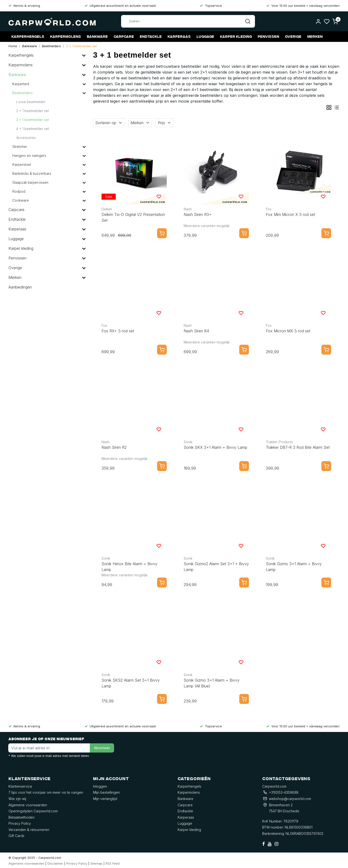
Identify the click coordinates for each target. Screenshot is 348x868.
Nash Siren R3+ (198, 214)
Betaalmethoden (22, 817)
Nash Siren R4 (196, 331)
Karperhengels (28, 36)
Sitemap (96, 864)
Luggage (205, 36)
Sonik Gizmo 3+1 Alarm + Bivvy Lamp (294, 567)
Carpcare (124, 36)
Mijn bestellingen (106, 792)
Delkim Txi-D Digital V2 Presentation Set (133, 217)
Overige (293, 36)
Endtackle (151, 36)
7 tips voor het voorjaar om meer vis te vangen (46, 792)
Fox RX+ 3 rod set (118, 331)
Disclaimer (55, 864)
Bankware (97, 36)
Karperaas (179, 36)
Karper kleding (236, 36)
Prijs (165, 123)
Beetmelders (51, 46)
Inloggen (100, 786)
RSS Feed (113, 864)
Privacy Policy (20, 823)
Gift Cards (16, 836)
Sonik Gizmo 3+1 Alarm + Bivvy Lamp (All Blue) (212, 683)
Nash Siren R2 (114, 447)
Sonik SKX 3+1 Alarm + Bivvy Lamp (215, 447)
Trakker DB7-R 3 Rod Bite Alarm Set (298, 447)
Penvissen (268, 36)
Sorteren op (109, 123)
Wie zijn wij (17, 799)
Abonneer (102, 748)
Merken (315, 36)
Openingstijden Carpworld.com (33, 811)
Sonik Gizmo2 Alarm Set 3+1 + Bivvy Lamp (216, 567)
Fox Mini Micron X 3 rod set (290, 214)
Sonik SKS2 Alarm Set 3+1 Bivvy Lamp (131, 683)
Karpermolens (65, 36)
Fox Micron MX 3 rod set (288, 331)
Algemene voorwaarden (28, 805)
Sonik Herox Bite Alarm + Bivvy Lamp (129, 567)
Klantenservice (20, 786)
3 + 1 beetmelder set (81, 46)
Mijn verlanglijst (105, 799)
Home (13, 46)
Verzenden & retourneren (29, 830)
